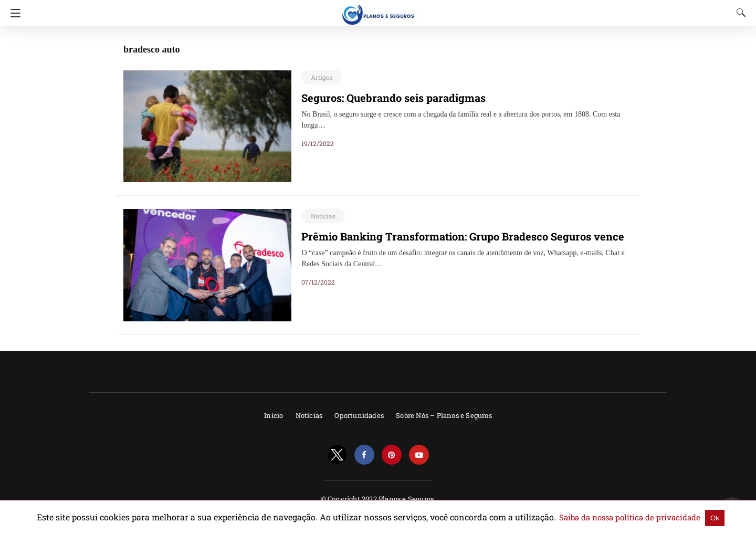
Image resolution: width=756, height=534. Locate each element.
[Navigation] (13, 13)
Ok (665, 517)
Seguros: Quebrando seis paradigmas (385, 98)
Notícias (321, 216)
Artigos (320, 77)
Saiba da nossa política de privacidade (592, 517)
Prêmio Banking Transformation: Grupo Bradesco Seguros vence (448, 236)
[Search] (739, 13)
